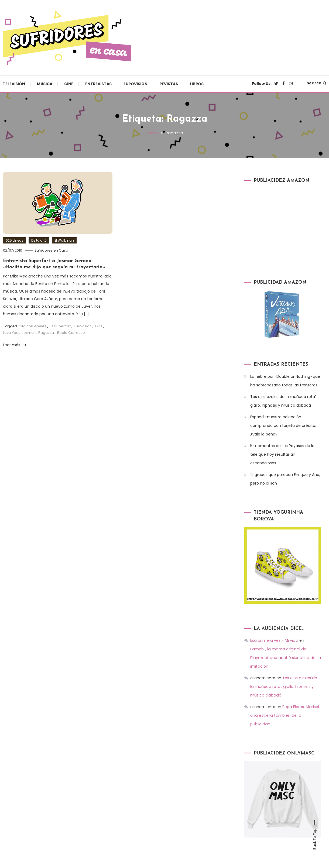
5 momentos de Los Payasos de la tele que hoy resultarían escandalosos (282, 454)
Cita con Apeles (32, 326)
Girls (99, 326)
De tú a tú (39, 240)
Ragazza (46, 332)
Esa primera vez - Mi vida (274, 640)
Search (316, 83)
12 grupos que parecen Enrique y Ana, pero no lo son (285, 479)
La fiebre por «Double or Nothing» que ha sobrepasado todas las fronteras (285, 380)
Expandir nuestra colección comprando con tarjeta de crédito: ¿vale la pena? (283, 425)
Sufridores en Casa (51, 250)
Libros (197, 84)
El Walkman (64, 240)
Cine (69, 84)
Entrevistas (98, 84)
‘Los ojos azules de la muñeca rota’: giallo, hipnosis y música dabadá (283, 401)
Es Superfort (60, 326)
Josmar (28, 332)
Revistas (169, 84)
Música (45, 84)
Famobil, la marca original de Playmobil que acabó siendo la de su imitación (285, 649)
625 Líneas (15, 240)
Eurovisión (136, 84)
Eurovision (83, 326)
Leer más (15, 345)
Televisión (14, 84)
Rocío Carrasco (71, 332)
